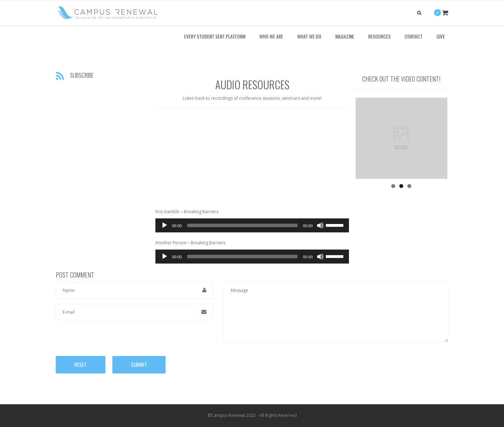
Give (441, 36)
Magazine (345, 36)
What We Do (309, 36)
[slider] (242, 225)
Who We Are (271, 36)
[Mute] (320, 225)
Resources (379, 36)
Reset (80, 364)
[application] (252, 225)
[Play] (164, 225)
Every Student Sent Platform (215, 36)
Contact (414, 36)
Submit (139, 364)
